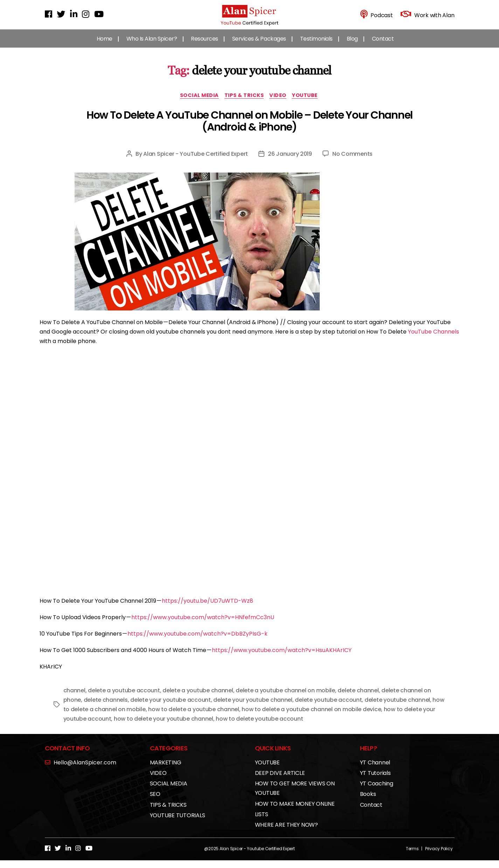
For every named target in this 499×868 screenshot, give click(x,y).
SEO (155, 802)
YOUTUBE (310, 103)
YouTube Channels (434, 339)
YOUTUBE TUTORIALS (178, 823)
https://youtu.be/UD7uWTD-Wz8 (207, 608)
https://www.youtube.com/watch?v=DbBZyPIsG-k (197, 641)
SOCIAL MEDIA (196, 103)
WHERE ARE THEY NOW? (286, 832)
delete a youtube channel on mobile (285, 698)
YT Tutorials (375, 780)
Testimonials (316, 45)
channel (74, 698)
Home (105, 45)
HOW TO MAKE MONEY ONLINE (295, 811)
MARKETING (166, 770)
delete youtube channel (397, 707)
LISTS (262, 822)
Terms (412, 856)
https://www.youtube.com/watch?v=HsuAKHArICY (282, 658)
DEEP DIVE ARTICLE (280, 780)
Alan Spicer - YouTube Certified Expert (196, 161)
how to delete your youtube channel (164, 726)
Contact (383, 45)
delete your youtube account (171, 707)
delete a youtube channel (198, 698)
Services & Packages (259, 45)
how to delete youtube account (259, 726)
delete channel (358, 698)
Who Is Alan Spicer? (152, 45)
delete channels (106, 707)
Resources (205, 45)
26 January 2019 (290, 161)
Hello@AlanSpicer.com (81, 770)
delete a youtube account (124, 698)
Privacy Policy (439, 856)
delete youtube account (328, 707)
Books (368, 802)
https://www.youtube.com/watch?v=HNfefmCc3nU (203, 625)
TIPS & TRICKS (244, 103)
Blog (352, 45)
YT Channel (375, 770)
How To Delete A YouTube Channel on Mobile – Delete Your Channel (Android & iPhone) (250, 129)
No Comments (352, 161)
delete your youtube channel (253, 707)
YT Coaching (377, 791)
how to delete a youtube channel (194, 717)
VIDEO (281, 103)
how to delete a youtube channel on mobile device (311, 717)
